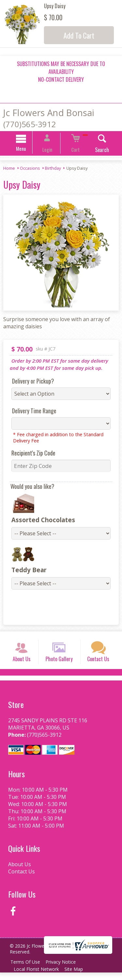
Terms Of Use (26, 969)
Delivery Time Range (31, 412)
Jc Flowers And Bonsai (49, 113)
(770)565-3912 (30, 124)
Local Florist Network (37, 977)
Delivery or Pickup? (30, 382)
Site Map (77, 977)
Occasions (30, 169)
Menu (28, 149)
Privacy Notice (64, 969)
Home (9, 169)
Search (95, 151)
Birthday (53, 169)
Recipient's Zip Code (30, 454)
